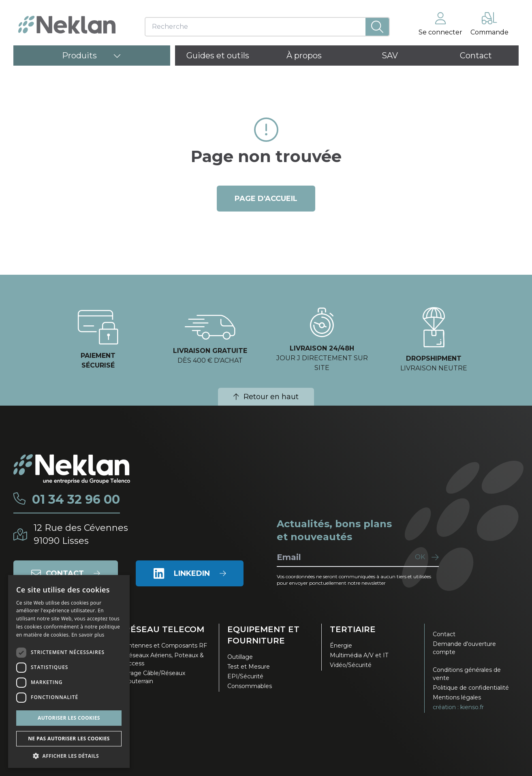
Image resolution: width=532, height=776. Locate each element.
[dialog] (69, 671)
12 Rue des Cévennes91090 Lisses (81, 534)
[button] (69, 756)
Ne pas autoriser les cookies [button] (69, 739)
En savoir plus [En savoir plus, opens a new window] (88, 635)
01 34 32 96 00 (76, 500)
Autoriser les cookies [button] (69, 718)
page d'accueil (266, 199)
